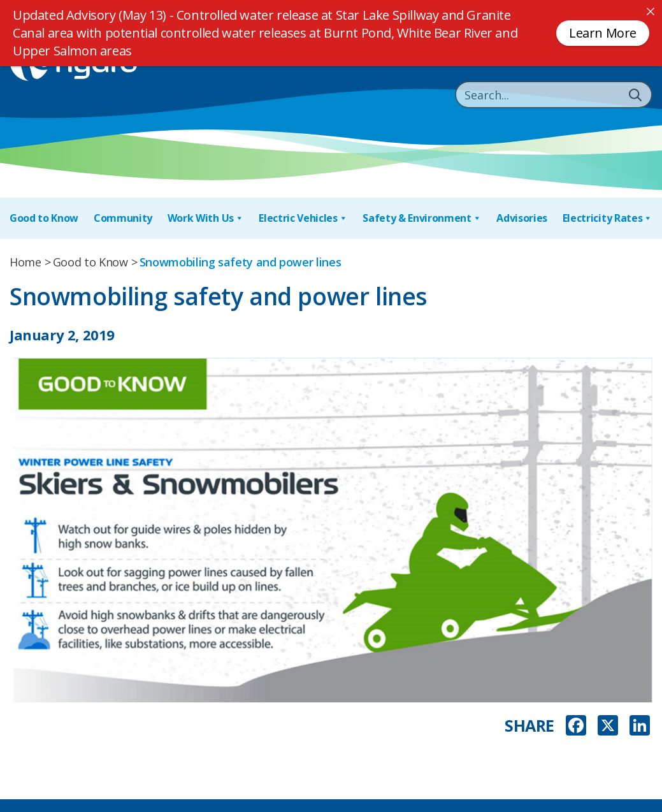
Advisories (522, 218)
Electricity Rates (608, 218)
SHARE (529, 726)
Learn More (603, 33)
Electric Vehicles (303, 218)
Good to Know (44, 218)
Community (123, 218)
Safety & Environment (422, 218)
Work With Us (206, 218)
